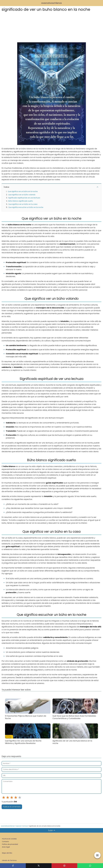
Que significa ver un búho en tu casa (23, 204)
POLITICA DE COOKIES (9, 839)
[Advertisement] (51, 27)
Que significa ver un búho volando (22, 195)
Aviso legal (6, 847)
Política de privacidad (10, 844)
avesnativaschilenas (51, 3)
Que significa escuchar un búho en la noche (26, 207)
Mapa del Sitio (7, 853)
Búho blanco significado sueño (21, 201)
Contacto (5, 842)
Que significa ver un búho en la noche (23, 191)
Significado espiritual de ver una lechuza (24, 198)
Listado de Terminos (9, 860)
